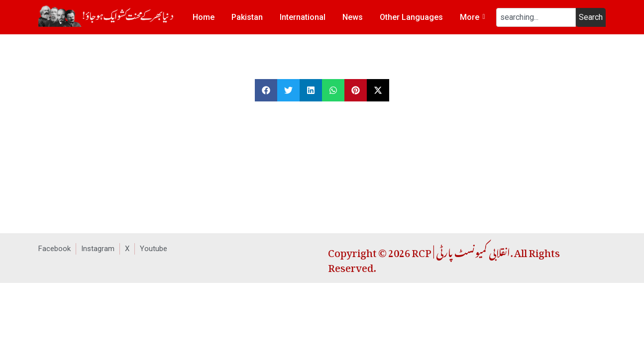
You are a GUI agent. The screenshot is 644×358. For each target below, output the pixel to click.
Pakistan (247, 17)
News (353, 17)
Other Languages (411, 17)
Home (204, 17)
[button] (266, 90)
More (471, 17)
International (303, 17)
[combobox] (536, 17)
